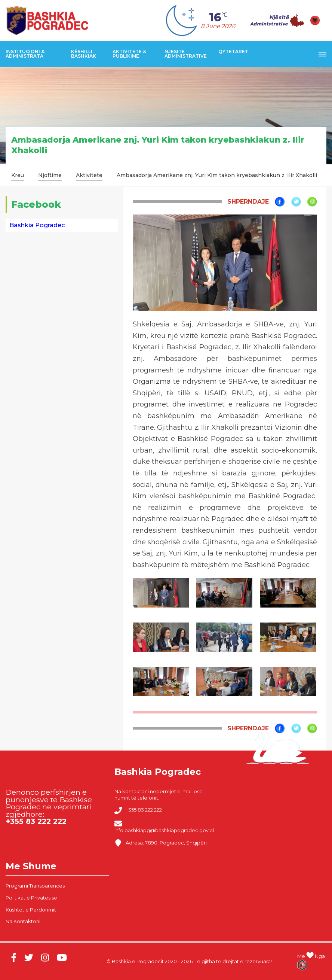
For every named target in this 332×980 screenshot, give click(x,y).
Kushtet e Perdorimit (31, 910)
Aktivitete (89, 175)
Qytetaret (233, 51)
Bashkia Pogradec (37, 225)
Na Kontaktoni (23, 921)
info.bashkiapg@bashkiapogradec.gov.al (164, 827)
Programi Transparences (35, 886)
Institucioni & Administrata (25, 54)
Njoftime (50, 175)
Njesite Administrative (186, 54)
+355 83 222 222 (138, 810)
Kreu (18, 175)
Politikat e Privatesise (31, 898)
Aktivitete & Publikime (129, 54)
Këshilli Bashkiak (84, 54)
